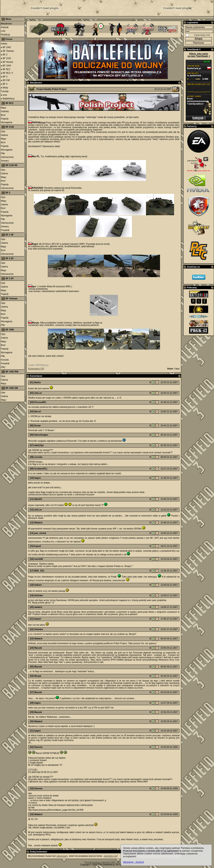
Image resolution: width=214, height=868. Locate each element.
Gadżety (5, 111)
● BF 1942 (6, 47)
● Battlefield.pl (8, 99)
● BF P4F (6, 80)
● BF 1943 (6, 66)
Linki (3, 31)
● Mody (4, 88)
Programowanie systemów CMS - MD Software (107, 862)
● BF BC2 (6, 69)
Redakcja (5, 35)
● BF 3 (4, 77)
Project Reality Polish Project (52, 89)
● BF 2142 (6, 58)
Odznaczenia (7, 157)
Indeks (4, 44)
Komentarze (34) (36, 369)
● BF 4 (4, 84)
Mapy (3, 108)
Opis (3, 131)
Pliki (3, 153)
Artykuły (5, 27)
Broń (3, 115)
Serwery (5, 161)
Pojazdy (5, 119)
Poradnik (5, 230)
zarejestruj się (111, 856)
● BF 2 (4, 55)
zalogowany (62, 856)
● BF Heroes (7, 62)
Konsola (5, 360)
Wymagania (7, 122)
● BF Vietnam (7, 51)
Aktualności (6, 24)
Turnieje (5, 91)
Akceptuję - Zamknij (134, 862)
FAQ (3, 367)
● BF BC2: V (7, 73)
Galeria (4, 135)
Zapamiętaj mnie (202, 35)
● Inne (4, 95)
